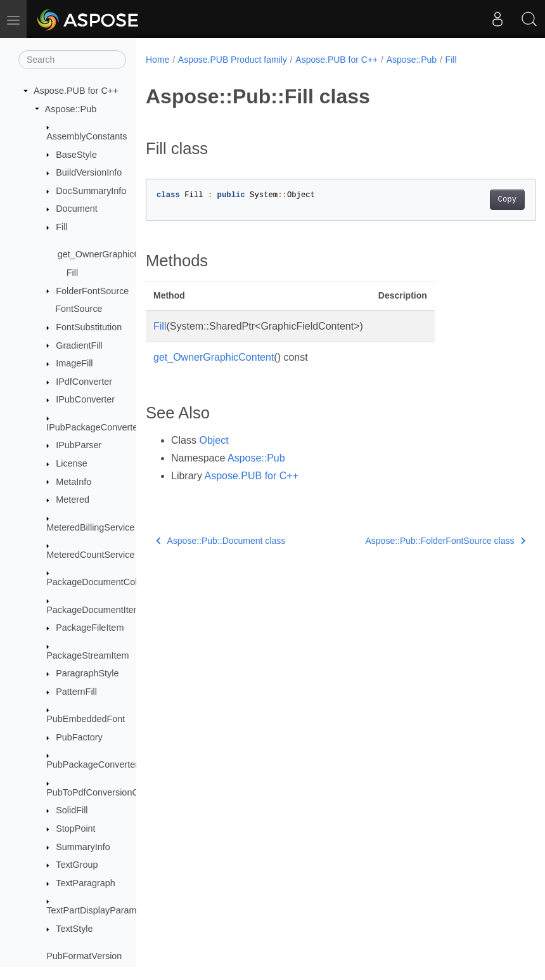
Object (214, 440)
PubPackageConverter (92, 764)
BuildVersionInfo (89, 172)
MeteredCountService (90, 555)
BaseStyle (76, 155)
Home (157, 60)
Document (77, 209)
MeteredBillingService (90, 527)
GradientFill (79, 345)
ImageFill (74, 363)
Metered (73, 500)
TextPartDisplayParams (94, 910)
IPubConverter (85, 399)
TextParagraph (86, 883)
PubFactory (79, 737)
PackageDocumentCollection (105, 582)
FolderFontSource (92, 291)
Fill (61, 227)
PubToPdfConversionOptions (105, 792)
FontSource (79, 309)
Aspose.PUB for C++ (76, 91)
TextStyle (74, 929)
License (72, 463)
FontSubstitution (89, 327)
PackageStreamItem (87, 655)
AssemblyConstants (87, 136)
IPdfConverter (84, 382)
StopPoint (75, 828)
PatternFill (76, 692)
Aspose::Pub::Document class (221, 541)
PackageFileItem (90, 628)
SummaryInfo (83, 847)
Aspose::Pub (71, 109)
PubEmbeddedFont (86, 719)
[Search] (72, 60)
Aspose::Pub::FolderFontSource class (418, 541)
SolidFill (72, 810)
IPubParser (79, 445)
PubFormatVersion (84, 956)
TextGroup (77, 865)
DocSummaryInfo (91, 191)
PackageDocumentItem (94, 610)
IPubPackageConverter (93, 427)
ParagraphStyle (87, 673)
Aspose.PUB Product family (233, 60)
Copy (479, 200)
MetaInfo (74, 482)
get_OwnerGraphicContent (112, 254)
